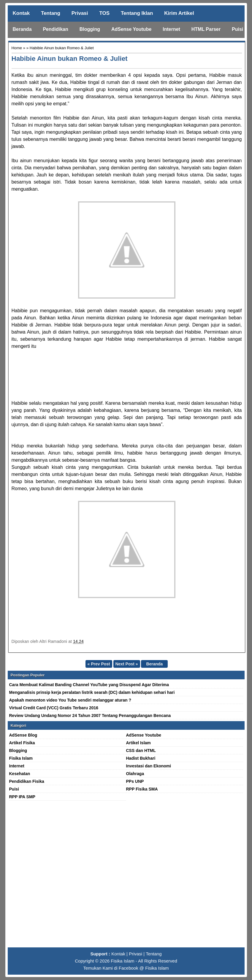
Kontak (21, 13)
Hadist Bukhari (141, 758)
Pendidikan (55, 29)
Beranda (22, 29)
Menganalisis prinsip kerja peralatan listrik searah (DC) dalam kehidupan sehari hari (92, 692)
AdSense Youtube (131, 29)
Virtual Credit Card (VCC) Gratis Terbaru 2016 (54, 708)
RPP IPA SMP (22, 797)
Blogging (90, 29)
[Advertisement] (126, 877)
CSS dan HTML (141, 750)
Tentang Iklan (137, 13)
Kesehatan (20, 774)
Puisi (237, 29)
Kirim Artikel (179, 13)
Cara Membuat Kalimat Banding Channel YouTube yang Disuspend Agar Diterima (89, 685)
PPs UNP (135, 781)
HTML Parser (206, 29)
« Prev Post (99, 664)
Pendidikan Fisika (27, 781)
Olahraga (135, 774)
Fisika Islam (21, 758)
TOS (104, 13)
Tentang (51, 13)
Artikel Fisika (22, 743)
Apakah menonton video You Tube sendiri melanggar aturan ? (70, 700)
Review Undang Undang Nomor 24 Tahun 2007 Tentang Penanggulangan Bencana (90, 716)
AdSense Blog (23, 735)
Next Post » (126, 664)
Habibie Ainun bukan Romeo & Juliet (70, 59)
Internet (171, 29)
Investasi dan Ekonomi (149, 766)
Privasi (80, 13)
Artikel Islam (138, 743)
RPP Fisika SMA (142, 789)
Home (17, 48)
